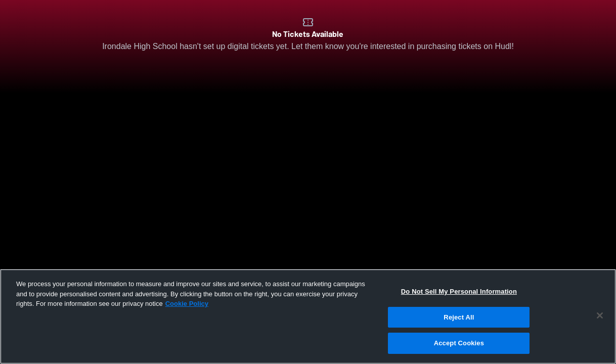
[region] (308, 316)
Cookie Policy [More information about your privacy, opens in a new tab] (187, 304)
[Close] (600, 315)
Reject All (459, 317)
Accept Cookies (459, 343)
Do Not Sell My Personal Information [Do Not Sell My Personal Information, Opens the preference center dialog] (459, 291)
